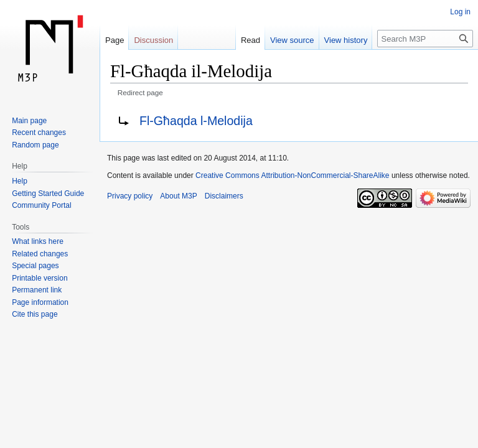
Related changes (40, 254)
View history (346, 40)
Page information (40, 302)
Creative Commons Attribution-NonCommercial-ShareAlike (292, 175)
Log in (460, 12)
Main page (29, 121)
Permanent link (37, 290)
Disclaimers (224, 196)
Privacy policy (130, 196)
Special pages (35, 266)
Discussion (153, 40)
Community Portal (41, 205)
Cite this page (35, 314)
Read (251, 40)
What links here (38, 241)
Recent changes (39, 133)
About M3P (178, 196)
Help (20, 181)
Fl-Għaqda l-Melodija (196, 121)
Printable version (40, 278)
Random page (35, 145)
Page (115, 40)
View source (292, 40)
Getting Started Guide (48, 194)
